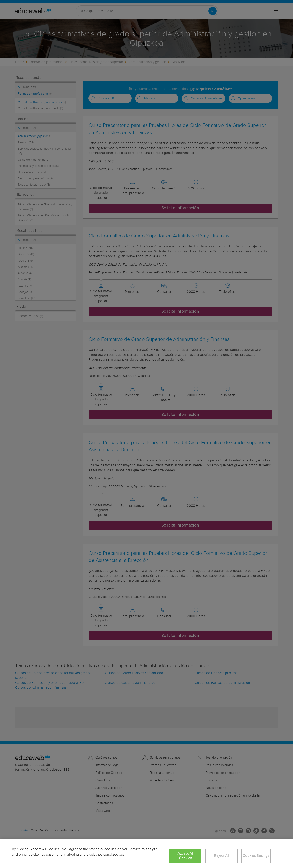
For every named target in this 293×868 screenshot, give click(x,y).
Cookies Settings (256, 856)
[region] (146, 854)
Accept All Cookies (185, 856)
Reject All (221, 856)
